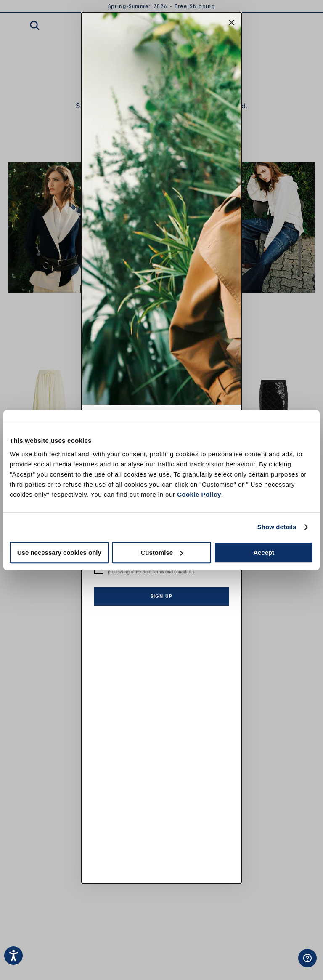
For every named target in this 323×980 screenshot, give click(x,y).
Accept (264, 553)
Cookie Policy (199, 494)
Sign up (161, 596)
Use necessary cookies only (59, 553)
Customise (162, 553)
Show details (277, 527)
